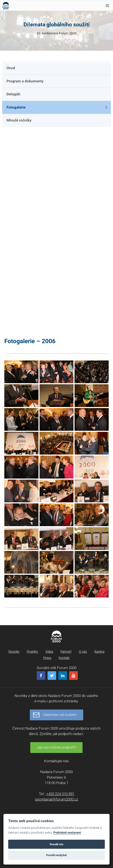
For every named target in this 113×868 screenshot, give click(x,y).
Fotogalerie (16, 107)
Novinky (14, 652)
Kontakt (64, 658)
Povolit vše (56, 844)
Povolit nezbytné (56, 855)
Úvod (11, 68)
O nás (83, 652)
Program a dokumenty (25, 81)
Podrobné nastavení (67, 833)
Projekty (32, 652)
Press (47, 658)
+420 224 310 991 (60, 794)
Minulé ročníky (19, 120)
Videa (49, 652)
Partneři (66, 652)
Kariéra (99, 652)
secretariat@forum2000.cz (56, 799)
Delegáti (13, 94)
